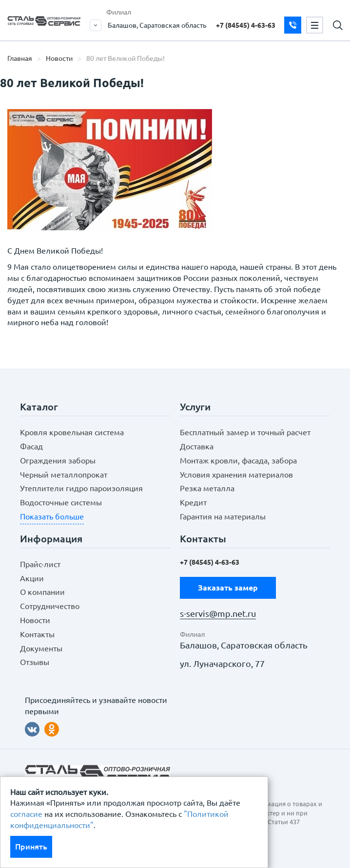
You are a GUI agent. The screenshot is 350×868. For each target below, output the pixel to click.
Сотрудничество (50, 606)
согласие (26, 814)
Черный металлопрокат (64, 475)
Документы (41, 648)
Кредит (193, 502)
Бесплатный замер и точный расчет (245, 432)
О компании (42, 592)
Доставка (197, 446)
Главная (20, 58)
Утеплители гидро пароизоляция (81, 488)
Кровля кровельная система (72, 432)
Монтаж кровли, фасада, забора (238, 461)
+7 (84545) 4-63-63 (246, 25)
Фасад (31, 446)
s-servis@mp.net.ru (218, 614)
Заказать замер (293, 25)
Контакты (37, 634)
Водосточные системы (61, 502)
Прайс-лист (40, 564)
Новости (59, 58)
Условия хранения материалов (236, 475)
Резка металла (207, 488)
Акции (32, 578)
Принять (31, 847)
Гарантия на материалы (223, 517)
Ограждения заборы (58, 461)
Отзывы (35, 662)
